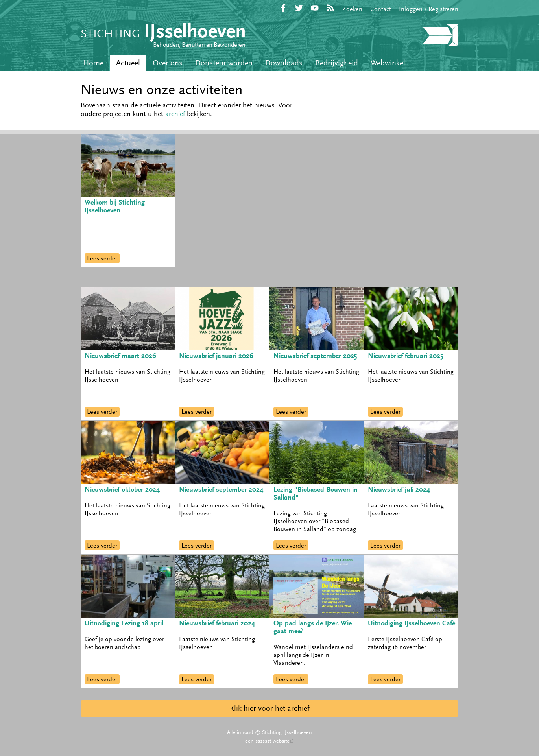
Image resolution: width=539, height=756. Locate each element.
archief (175, 114)
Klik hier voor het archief (270, 708)
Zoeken (352, 9)
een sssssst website (270, 741)
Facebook (283, 8)
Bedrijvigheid (337, 63)
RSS (330, 8)
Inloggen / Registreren (429, 9)
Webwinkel (388, 63)
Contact (381, 9)
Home (93, 63)
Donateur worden (224, 63)
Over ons (168, 63)
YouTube (315, 8)
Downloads (284, 63)
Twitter (299, 8)
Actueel (128, 63)
